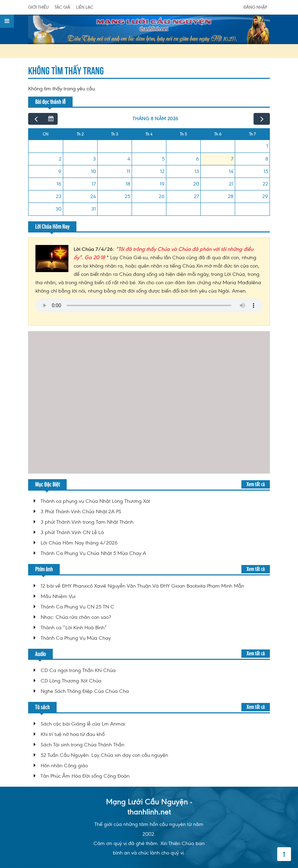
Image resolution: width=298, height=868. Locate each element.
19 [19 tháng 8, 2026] (162, 184)
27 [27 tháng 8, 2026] (196, 196)
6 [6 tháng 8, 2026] (197, 159)
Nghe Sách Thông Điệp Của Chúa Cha (85, 691)
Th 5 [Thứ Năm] (183, 134)
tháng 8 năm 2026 (155, 119)
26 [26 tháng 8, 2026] (162, 196)
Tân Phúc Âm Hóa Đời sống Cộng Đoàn (85, 776)
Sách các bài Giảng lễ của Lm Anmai (83, 724)
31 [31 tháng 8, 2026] (94, 209)
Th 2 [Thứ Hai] (80, 134)
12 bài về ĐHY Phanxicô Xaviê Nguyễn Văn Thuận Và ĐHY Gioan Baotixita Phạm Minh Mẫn (142, 586)
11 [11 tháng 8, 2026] (129, 171)
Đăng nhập (255, 7)
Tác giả (62, 7)
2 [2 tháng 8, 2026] (60, 159)
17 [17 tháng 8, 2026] (94, 184)
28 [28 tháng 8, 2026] (231, 196)
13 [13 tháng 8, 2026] (197, 171)
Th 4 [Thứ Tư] (149, 134)
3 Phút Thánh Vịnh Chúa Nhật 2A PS (81, 511)
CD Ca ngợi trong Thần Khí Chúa (78, 670)
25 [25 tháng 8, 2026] (127, 196)
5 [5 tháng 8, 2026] (163, 159)
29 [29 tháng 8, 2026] (265, 196)
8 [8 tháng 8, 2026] (267, 159)
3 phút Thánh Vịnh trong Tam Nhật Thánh (87, 522)
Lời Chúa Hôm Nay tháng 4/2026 (79, 543)
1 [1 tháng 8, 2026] (267, 146)
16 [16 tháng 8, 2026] (59, 184)
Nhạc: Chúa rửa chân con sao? (76, 617)
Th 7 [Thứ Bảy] (252, 134)
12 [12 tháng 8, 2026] (162, 171)
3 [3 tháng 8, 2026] (94, 159)
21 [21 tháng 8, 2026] (231, 184)
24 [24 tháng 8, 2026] (93, 196)
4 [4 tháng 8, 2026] (129, 159)
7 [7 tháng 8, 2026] (232, 159)
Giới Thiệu (38, 7)
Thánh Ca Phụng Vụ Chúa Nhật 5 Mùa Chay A (93, 553)
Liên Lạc (85, 7)
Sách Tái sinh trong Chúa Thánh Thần (82, 745)
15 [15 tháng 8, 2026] (266, 171)
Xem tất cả (256, 484)
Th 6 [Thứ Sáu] (218, 134)
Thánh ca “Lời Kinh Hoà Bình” (74, 628)
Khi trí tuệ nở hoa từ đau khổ (73, 734)
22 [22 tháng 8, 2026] (265, 184)
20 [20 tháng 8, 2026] (196, 184)
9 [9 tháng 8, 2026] (60, 171)
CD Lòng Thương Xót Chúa (71, 681)
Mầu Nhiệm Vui (58, 596)
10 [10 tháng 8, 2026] (93, 171)
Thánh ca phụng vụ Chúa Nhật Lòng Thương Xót (95, 501)
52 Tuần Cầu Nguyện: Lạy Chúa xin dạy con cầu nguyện (104, 755)
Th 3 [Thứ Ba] (115, 134)
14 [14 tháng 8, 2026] (231, 171)
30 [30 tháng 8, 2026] (59, 209)
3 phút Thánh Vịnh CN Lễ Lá (72, 532)
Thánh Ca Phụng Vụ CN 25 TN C (77, 607)
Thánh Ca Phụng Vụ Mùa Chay (76, 638)
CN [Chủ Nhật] (46, 134)
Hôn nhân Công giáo (64, 765)
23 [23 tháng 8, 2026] (59, 196)
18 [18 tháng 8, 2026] (128, 184)
